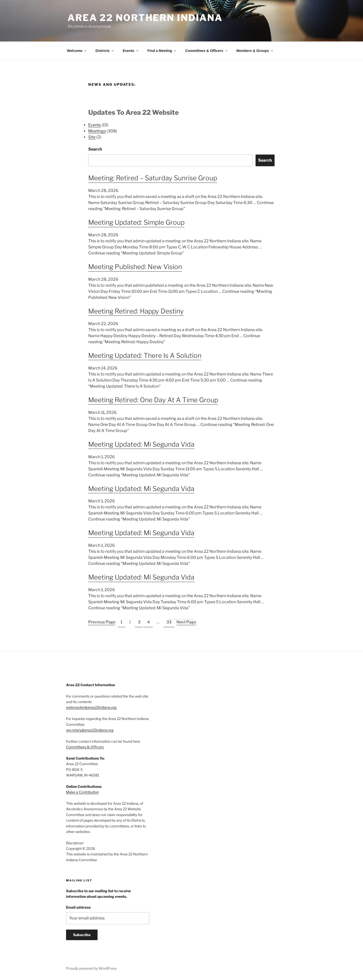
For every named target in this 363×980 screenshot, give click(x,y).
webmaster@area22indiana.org (91, 707)
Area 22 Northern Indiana (145, 18)
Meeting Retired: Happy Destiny (136, 311)
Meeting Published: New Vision (135, 267)
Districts (105, 51)
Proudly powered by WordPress (91, 968)
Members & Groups (255, 51)
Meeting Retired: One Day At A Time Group (153, 400)
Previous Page (102, 622)
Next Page (186, 622)
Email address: (79, 907)
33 (169, 622)
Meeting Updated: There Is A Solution (145, 355)
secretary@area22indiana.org (90, 730)
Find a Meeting (162, 51)
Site (92, 137)
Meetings (97, 131)
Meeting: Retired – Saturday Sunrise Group (153, 178)
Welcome (77, 51)
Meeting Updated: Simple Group (136, 222)
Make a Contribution (82, 792)
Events (131, 51)
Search (95, 149)
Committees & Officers (207, 51)
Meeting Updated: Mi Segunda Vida (141, 444)
